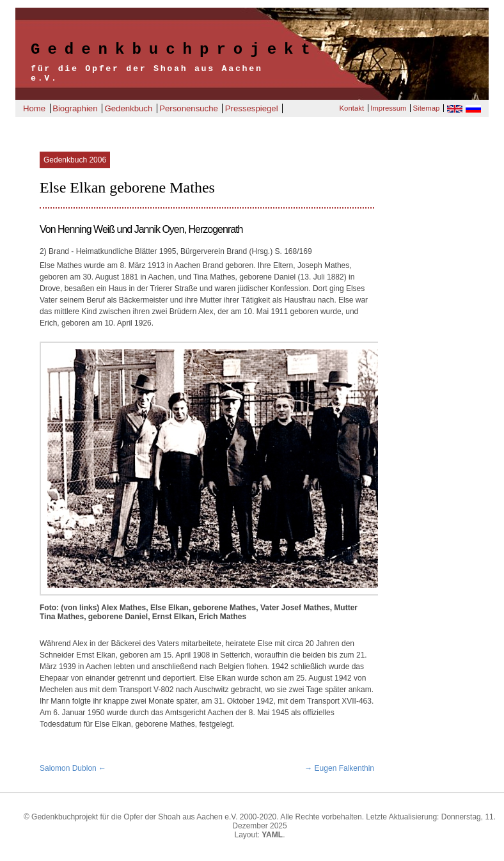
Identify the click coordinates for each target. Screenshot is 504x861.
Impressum (388, 108)
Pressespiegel (252, 108)
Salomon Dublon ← (73, 768)
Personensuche (189, 108)
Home (34, 108)
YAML (272, 835)
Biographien (75, 108)
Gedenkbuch (128, 108)
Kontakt (351, 108)
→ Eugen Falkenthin (339, 768)
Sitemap (427, 108)
